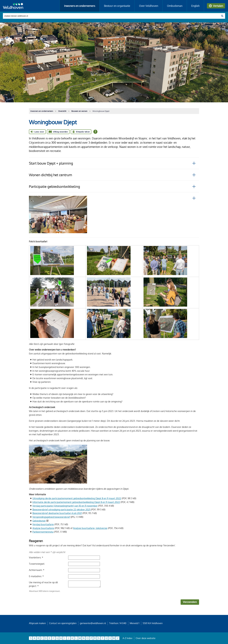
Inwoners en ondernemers (80, 6)
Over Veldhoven (149, 6)
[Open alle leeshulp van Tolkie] (95, 132)
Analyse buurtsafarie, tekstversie (90, 528)
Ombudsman (175, 6)
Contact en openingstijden (63, 623)
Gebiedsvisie (39, 521)
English (195, 6)
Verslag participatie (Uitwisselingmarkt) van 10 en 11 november (65, 506)
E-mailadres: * (36, 576)
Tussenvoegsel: (37, 564)
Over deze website (146, 638)
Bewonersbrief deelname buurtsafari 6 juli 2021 (57, 513)
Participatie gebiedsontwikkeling (54, 186)
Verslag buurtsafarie (43, 524)
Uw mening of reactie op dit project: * (43, 584)
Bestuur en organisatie (117, 6)
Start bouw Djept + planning (51, 163)
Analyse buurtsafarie (43, 528)
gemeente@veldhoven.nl (93, 623)
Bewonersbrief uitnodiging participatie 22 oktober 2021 (62, 510)
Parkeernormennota (43, 532)
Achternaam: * (37, 570)
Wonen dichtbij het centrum (50, 175)
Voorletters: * (36, 558)
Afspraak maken (37, 623)
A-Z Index (127, 638)
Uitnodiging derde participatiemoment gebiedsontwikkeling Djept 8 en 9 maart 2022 (77, 498)
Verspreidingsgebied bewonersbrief (51, 517)
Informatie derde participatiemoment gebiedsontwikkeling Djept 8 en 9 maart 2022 (76, 502)
